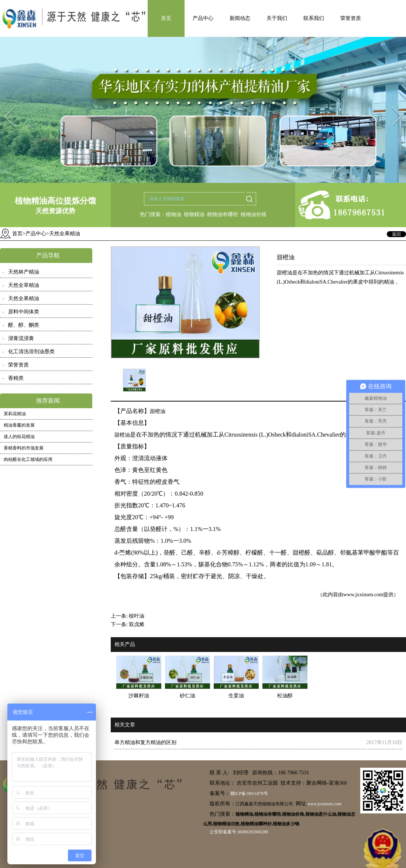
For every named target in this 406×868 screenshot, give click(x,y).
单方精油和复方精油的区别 (145, 742)
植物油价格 (254, 214)
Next (393, 105)
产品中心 (203, 18)
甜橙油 (158, 411)
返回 (396, 234)
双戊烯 (137, 624)
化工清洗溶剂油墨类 (31, 352)
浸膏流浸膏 (21, 338)
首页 (166, 18)
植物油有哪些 (223, 214)
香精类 (16, 378)
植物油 (173, 214)
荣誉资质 (351, 18)
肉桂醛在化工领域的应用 (28, 459)
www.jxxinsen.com (363, 595)
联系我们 (314, 18)
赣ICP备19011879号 (249, 794)
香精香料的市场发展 (24, 448)
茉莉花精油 (15, 414)
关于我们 (277, 18)
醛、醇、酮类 (24, 325)
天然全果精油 (24, 298)
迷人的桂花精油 (19, 437)
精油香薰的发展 (19, 425)
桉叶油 (137, 616)
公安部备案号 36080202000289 (239, 832)
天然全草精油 (24, 285)
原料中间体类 (24, 312)
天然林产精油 (24, 272)
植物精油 (194, 214)
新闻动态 (240, 18)
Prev (5, 105)
